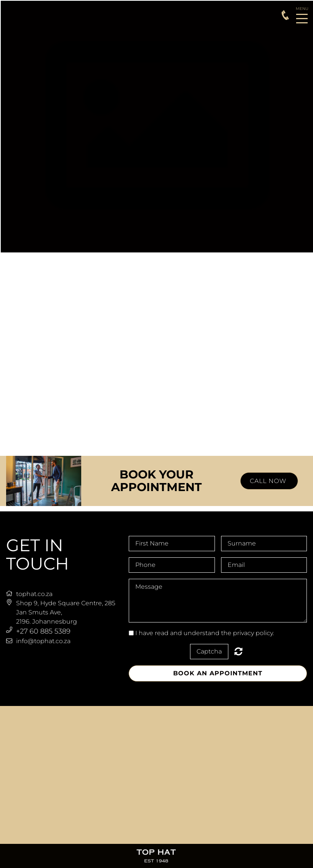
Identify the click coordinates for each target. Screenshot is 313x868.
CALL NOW (269, 481)
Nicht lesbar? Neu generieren (238, 651)
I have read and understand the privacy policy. (205, 633)
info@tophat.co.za (43, 641)
